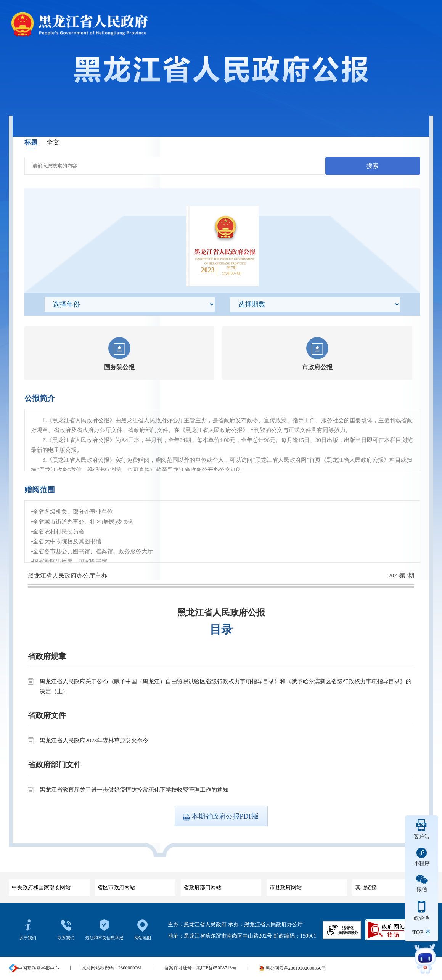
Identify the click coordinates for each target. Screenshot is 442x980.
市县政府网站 (305, 885)
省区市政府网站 (133, 885)
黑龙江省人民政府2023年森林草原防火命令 (94, 741)
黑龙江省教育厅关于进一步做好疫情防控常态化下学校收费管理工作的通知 (134, 790)
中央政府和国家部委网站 (48, 885)
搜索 (373, 166)
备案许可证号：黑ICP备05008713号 (200, 968)
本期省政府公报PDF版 (221, 816)
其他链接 (391, 885)
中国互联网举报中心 (34, 968)
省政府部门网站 (220, 885)
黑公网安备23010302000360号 (293, 968)
